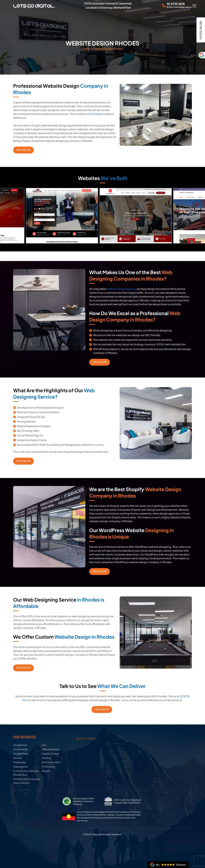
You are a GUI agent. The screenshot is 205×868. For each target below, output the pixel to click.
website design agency (121, 289)
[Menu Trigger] (194, 6)
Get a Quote (23, 150)
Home (86, 49)
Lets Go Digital (94, 114)
